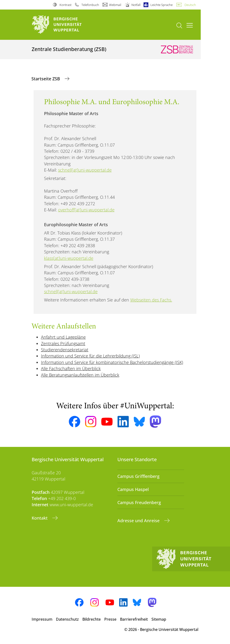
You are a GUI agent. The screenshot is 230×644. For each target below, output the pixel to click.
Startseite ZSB (46, 79)
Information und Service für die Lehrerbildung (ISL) (90, 356)
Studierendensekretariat (65, 350)
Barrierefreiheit (134, 619)
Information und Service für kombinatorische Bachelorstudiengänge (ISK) (112, 362)
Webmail (115, 5)
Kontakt (40, 518)
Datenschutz (67, 619)
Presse (110, 619)
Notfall (136, 5)
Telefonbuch (90, 5)
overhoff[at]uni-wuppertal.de (86, 210)
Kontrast (65, 5)
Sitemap (159, 619)
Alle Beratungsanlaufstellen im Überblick (80, 375)
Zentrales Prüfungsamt (63, 343)
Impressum (42, 619)
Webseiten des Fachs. (151, 300)
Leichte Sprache (162, 5)
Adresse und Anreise (139, 521)
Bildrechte (92, 619)
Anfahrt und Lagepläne (63, 337)
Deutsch (190, 5)
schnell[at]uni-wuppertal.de (85, 170)
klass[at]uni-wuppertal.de (69, 258)
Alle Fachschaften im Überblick (71, 368)
